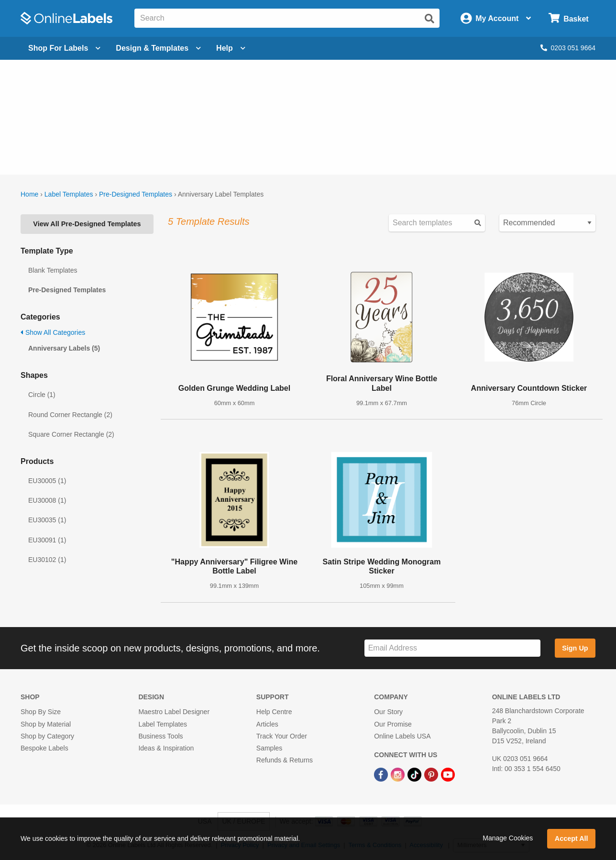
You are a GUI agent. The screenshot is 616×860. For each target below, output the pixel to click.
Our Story (388, 712)
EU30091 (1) (47, 540)
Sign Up (575, 648)
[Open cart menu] (568, 18)
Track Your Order (282, 736)
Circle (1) (42, 395)
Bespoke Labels (44, 748)
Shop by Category (47, 736)
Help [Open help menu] (231, 48)
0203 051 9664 (568, 48)
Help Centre (274, 712)
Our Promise (393, 724)
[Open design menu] (158, 48)
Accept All (572, 838)
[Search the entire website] (287, 18)
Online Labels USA (402, 736)
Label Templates (69, 194)
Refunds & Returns (285, 760)
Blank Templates (53, 270)
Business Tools (160, 736)
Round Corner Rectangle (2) (70, 415)
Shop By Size (41, 712)
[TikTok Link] (415, 774)
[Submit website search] (429, 19)
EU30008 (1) (47, 500)
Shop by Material (46, 724)
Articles (267, 724)
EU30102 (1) (47, 560)
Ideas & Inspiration (166, 748)
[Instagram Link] (399, 774)
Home (29, 194)
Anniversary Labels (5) (64, 348)
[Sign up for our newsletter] (452, 648)
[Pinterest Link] (432, 774)
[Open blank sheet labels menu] (64, 48)
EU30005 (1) (47, 481)
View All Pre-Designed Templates (87, 224)
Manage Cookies (508, 838)
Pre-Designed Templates (136, 194)
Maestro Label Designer (174, 712)
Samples (269, 748)
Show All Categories (53, 332)
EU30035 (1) (47, 520)
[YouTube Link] (448, 774)
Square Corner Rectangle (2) (71, 434)
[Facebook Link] (382, 774)
